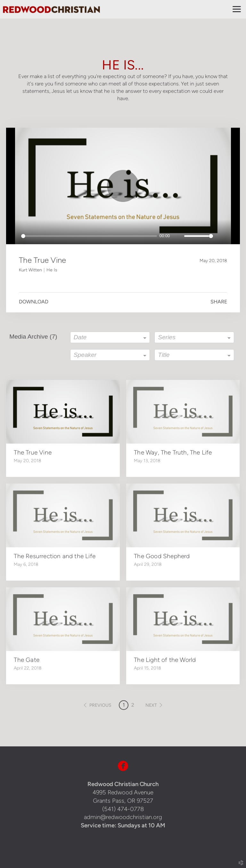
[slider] (89, 236)
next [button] (151, 705)
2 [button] (133, 705)
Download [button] (34, 302)
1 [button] (124, 705)
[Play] (14, 236)
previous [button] (100, 705)
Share (219, 302)
